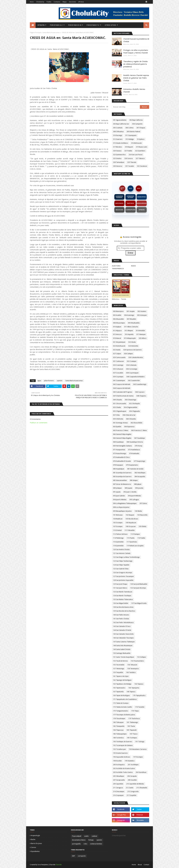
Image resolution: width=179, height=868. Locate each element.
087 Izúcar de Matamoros (122, 484)
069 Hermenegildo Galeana (122, 446)
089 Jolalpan (117, 488)
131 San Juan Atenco (120, 588)
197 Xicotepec (138, 757)
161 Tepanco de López (121, 676)
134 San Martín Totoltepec (122, 596)
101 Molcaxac (118, 515)
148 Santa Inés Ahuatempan (123, 646)
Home (134, 865)
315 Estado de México (121, 143)
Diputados (119, 203)
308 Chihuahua (118, 132)
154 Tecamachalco (137, 661)
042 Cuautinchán (134, 381)
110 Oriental (117, 530)
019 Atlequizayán (130, 338)
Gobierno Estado (131, 197)
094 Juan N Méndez (134, 496)
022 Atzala (132, 342)
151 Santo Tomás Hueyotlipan (124, 657)
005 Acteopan (142, 315)
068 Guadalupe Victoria (135, 442)
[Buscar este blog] (126, 107)
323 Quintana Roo (119, 155)
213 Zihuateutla (142, 788)
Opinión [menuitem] (41, 25)
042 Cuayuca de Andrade (122, 384)
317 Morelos (117, 147)
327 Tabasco (140, 158)
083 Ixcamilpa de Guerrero (122, 477)
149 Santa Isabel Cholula (122, 649)
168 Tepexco (131, 692)
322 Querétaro (140, 151)
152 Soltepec (142, 657)
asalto (86, 836)
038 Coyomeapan (132, 373)
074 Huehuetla (134, 454)
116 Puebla (141, 538)
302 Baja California (136, 120)
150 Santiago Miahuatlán (122, 653)
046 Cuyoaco (140, 392)
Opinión (142, 210)
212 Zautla (130, 788)
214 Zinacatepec (119, 792)
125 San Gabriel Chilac (121, 569)
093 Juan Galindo (119, 496)
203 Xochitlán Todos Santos (123, 772)
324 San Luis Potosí (136, 155)
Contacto (57, 2)
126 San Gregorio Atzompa (123, 573)
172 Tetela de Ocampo (121, 703)
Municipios (142, 197)
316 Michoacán (136, 143)
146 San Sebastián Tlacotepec (123, 638)
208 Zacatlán (132, 780)
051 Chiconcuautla (120, 404)
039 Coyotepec (118, 377)
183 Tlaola (131, 726)
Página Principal (35, 33)
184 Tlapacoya (118, 730)
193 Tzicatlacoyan (119, 749)
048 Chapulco (141, 396)
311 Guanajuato (131, 135)
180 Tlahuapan (118, 722)
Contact (146, 865)
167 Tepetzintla (118, 692)
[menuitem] (33, 25)
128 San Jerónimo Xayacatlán (123, 580)
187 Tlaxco (134, 734)
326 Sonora (129, 158)
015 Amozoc (117, 334)
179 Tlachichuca (134, 719)
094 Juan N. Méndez (120, 500)
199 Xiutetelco (130, 761)
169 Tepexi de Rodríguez (121, 696)
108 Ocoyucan (131, 526)
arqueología (35, 835)
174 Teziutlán (140, 707)
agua (39, 381)
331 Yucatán (130, 166)
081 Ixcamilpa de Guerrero (122, 473)
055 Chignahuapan (120, 411)
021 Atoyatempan (119, 342)
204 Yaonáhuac (141, 772)
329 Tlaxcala (132, 162)
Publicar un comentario (39, 423)
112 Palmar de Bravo (120, 534)
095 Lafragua (134, 500)
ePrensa (81, 2)
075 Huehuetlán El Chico (121, 457)
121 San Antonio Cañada (122, 553)
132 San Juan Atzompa (138, 588)
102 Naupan (130, 515)
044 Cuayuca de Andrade (122, 388)
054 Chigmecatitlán (131, 407)
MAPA (131, 188)
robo (85, 844)
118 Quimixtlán (118, 546)
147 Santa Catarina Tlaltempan (124, 642)
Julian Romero (49, 381)
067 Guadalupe (140, 438)
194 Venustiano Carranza (138, 749)
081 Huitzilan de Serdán (135, 469)
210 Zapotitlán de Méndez (135, 784)
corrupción (82, 856)
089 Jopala (128, 488)
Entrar (131, 253)
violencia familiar (96, 844)
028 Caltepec (128, 354)
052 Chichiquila (134, 404)
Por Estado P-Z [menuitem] (93, 25)
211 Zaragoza (118, 788)
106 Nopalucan (131, 523)
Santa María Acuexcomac (51, 33)
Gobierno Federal (119, 197)
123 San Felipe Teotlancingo (123, 561)
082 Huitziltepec (140, 473)
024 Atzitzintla (133, 346)
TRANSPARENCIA (118, 269)
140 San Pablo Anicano (121, 615)
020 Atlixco (143, 338)
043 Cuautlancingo (140, 384)
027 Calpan (117, 354)
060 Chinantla (131, 419)
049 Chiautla (117, 400)
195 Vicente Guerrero (120, 753)
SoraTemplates (43, 865)
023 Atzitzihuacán (119, 346)
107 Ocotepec (118, 526)
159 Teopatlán (118, 672)
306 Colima (129, 128)
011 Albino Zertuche (131, 327)
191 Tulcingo (140, 742)
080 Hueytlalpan (119, 469)
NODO (139, 188)
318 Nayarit (129, 147)
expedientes (35, 851)
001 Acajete (131, 311)
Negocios (119, 210)
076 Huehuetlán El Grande (122, 461)
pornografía (76, 844)
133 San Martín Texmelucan (123, 592)
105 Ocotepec (118, 523)
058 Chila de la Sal (129, 415)
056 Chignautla (134, 411)
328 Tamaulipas (119, 162)
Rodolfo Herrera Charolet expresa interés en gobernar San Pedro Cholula (136, 78)
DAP (73, 856)
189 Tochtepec (132, 738)
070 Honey (139, 446)
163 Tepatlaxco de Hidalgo (122, 684)
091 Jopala (117, 492)
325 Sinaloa (117, 158)
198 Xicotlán (117, 761)
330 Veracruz (118, 166)
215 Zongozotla (133, 792)
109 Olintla (142, 526)
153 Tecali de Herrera (120, 661)
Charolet (59, 865)
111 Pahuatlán (130, 530)
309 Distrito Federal (133, 132)
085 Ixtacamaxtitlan (120, 480)
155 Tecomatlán (119, 665)
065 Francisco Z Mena (121, 430)
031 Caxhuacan (118, 361)
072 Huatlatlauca (134, 450)
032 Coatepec (132, 361)
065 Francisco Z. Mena (139, 430)
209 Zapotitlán (118, 784)
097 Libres (143, 503)
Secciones (72, 2)
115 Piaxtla (131, 538)
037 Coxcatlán (118, 373)
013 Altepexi (129, 331)
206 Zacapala (132, 776)
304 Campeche (137, 124)
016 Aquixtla (129, 334)
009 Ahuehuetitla (134, 323)
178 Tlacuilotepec (119, 719)
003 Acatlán (117, 315)
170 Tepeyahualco (139, 696)
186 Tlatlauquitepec (120, 734)
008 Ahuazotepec (119, 323)
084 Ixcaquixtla (140, 477)
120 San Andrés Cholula (121, 550)
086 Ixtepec (134, 480)
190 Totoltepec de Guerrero (123, 742)
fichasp (91, 840)
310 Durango (118, 135)
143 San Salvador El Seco (122, 626)
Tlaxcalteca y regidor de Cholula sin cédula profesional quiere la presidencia (135, 64)
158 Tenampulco (133, 669)
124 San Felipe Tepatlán (121, 565)
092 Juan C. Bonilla (130, 492)
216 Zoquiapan (118, 795)
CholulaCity (40, 2)
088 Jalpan (138, 484)
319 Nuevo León (142, 147)
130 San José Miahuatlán (139, 584)
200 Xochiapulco (119, 765)
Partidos (130, 203)
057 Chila (116, 415)
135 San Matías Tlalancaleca (123, 599)
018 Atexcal (117, 338)
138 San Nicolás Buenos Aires (123, 607)
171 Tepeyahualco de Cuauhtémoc (125, 699)
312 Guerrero (118, 139)
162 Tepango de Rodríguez (122, 680)
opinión (60, 381)
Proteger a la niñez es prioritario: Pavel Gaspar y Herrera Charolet (136, 51)
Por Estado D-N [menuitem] (75, 25)
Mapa (65, 2)
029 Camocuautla (119, 357)
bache (33, 839)
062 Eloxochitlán (136, 423)
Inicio (32, 2)
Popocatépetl (77, 836)
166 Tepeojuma (134, 688)
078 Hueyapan (118, 465)
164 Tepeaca (139, 684)
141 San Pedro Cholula (121, 619)
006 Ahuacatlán (118, 319)
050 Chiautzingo (131, 400)
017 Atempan (141, 334)
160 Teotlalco (131, 672)
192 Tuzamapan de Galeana (123, 745)
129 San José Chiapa (120, 584)
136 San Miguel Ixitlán (121, 603)
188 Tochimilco (118, 738)
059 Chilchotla (118, 419)
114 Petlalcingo (118, 538)
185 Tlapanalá (132, 730)
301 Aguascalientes (120, 120)
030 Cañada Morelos (136, 357)
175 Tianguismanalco (121, 711)
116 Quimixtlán (118, 542)
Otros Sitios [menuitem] (110, 25)
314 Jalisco (141, 139)
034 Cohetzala (131, 365)
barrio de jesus (36, 843)
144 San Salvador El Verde (122, 630)
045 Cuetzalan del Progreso (123, 392)
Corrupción (131, 210)
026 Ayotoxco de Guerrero (133, 350)
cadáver (94, 836)
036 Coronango (132, 369)
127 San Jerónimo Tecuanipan (123, 576)
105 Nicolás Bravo (132, 519)
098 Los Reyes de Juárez (121, 507)
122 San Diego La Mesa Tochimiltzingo (126, 557)
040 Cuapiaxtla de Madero (136, 377)
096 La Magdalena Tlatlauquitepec (125, 503)
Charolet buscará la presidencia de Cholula (136, 40)
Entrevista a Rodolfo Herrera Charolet (134, 91)
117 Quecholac (132, 542)
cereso (34, 847)
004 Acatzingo (129, 315)
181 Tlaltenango (132, 722)
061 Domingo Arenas (120, 423)
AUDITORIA (116, 266)
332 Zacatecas (142, 166)
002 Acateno (142, 311)
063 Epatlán (117, 427)
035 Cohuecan (118, 369)
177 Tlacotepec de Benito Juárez (124, 715)
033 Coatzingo (118, 365)
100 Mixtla (138, 511)
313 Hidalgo (130, 139)
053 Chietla (117, 407)
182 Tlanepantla (119, 726)
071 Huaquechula (119, 450)
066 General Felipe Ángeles (122, 438)
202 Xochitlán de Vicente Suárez (124, 768)
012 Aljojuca (117, 331)
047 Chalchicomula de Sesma (123, 396)
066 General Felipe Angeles (122, 434)
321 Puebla (128, 151)
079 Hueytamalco (132, 465)
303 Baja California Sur (121, 124)
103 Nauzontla (142, 515)
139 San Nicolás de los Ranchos (124, 611)
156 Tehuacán (132, 665)
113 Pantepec (135, 534)
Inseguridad (142, 203)
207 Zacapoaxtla (119, 780)
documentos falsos (79, 840)
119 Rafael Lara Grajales (135, 546)
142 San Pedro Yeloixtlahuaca (123, 623)
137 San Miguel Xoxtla (139, 603)
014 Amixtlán (140, 331)
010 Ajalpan (117, 327)
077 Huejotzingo (140, 461)
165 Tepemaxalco (119, 688)
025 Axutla (117, 350)
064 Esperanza (129, 427)
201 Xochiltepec (133, 765)
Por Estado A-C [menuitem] (56, 25)
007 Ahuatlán (131, 319)
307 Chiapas (141, 128)
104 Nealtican (118, 519)
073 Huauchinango (120, 454)
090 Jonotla (139, 488)
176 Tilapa (135, 711)
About (140, 865)
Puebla (49, 2)
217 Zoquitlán (131, 795)
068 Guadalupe (118, 442)
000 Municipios (118, 311)
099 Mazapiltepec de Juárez (122, 511)
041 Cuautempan (119, 381)
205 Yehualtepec (119, 776)
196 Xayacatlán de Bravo (122, 757)
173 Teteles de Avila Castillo (123, 707)
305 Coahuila (118, 128)
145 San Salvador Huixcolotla (123, 634)
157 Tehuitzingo (119, 669)
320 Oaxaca (117, 151)
